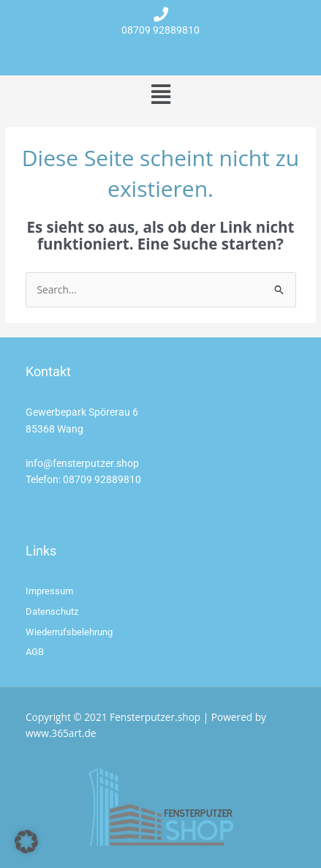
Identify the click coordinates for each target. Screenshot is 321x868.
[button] (160, 94)
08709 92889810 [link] (102, 479)
